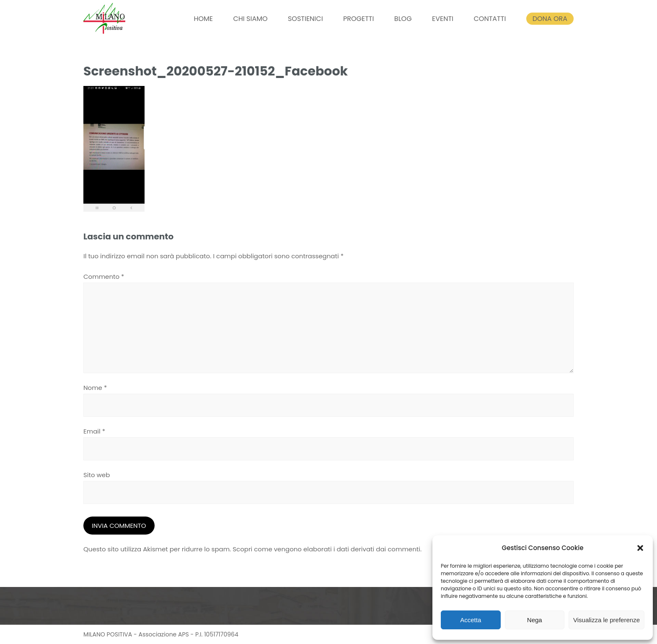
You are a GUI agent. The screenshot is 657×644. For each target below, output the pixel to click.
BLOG (403, 19)
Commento (104, 277)
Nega (535, 620)
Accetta (471, 620)
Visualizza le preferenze (607, 620)
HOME (203, 19)
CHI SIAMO (250, 19)
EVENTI (443, 19)
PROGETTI (358, 19)
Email (94, 431)
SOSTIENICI (305, 19)
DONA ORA (550, 19)
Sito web (97, 475)
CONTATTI (490, 19)
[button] (640, 548)
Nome (95, 388)
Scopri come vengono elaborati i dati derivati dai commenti (326, 549)
